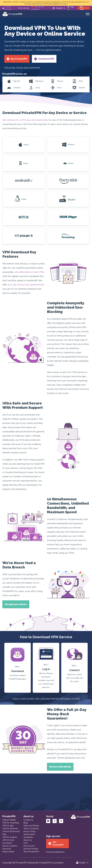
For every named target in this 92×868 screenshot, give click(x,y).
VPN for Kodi (8, 840)
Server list (7, 849)
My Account (29, 846)
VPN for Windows (10, 829)
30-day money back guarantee (25, 285)
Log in (71, 8)
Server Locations (10, 846)
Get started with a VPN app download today (25, 120)
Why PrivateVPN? (31, 852)
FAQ (25, 843)
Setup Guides (8, 852)
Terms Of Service (31, 829)
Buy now (82, 8)
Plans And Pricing (31, 826)
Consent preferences (55, 852)
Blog (26, 823)
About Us (28, 840)
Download (7, 843)
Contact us (28, 820)
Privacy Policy (30, 831)
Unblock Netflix (9, 820)
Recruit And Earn (31, 849)
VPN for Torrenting (11, 823)
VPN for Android (10, 837)
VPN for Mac (8, 826)
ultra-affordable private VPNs (29, 272)
